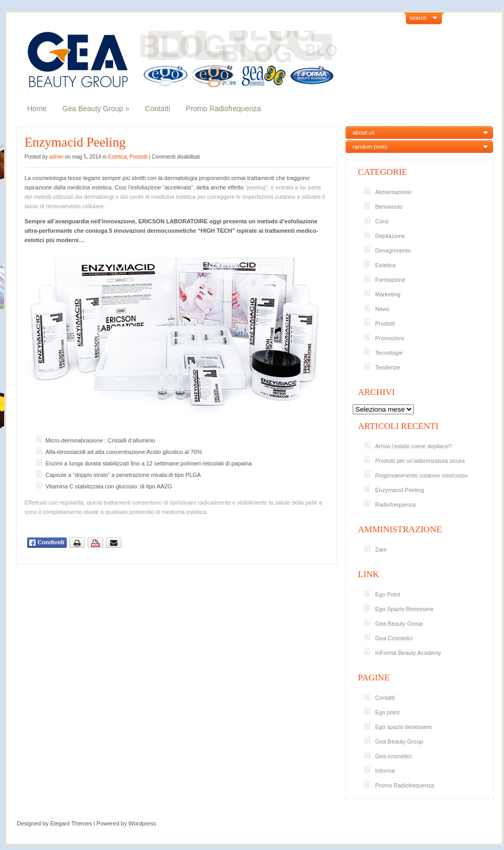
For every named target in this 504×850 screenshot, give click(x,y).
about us (364, 133)
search (418, 18)
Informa (385, 771)
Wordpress (142, 823)
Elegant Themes (71, 823)
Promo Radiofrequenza (223, 109)
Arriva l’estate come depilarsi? (413, 446)
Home (37, 109)
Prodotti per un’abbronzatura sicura (420, 461)
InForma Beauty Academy (408, 653)
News (382, 309)
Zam (381, 549)
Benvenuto (389, 207)
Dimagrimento (393, 250)
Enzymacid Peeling (75, 142)
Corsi (382, 221)
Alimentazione (393, 192)
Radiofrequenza (395, 505)
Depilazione (390, 236)
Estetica (117, 157)
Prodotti (138, 157)
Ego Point (388, 594)
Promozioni (389, 338)
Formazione (390, 280)
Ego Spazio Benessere (404, 609)
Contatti (158, 109)
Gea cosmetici (393, 756)
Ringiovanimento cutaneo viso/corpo (421, 475)
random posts (370, 147)
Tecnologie (389, 353)
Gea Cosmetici (394, 638)
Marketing (388, 294)
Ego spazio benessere (404, 727)
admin (56, 157)
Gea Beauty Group (95, 109)
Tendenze (388, 367)
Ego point (387, 712)
